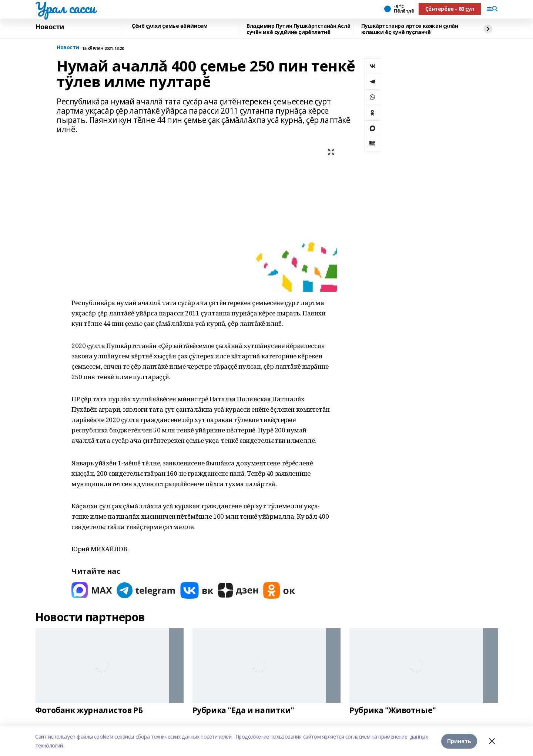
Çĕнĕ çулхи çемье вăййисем (170, 26)
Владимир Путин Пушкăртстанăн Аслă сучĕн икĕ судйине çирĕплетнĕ (298, 29)
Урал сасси (65, 8)
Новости (50, 27)
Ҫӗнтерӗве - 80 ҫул (450, 9)
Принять (459, 741)
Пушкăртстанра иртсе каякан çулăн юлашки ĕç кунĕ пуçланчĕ (410, 29)
